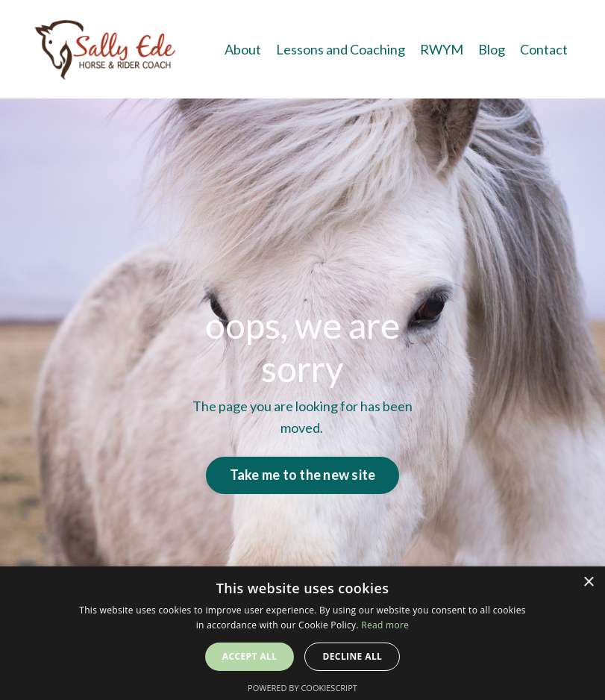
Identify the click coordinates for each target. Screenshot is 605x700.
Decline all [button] (352, 656)
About (243, 49)
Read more (385, 625)
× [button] (588, 582)
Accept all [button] (250, 656)
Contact (544, 49)
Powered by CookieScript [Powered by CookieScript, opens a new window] (302, 688)
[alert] (302, 633)
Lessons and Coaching (341, 49)
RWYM (442, 49)
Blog (492, 49)
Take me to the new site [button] (303, 475)
